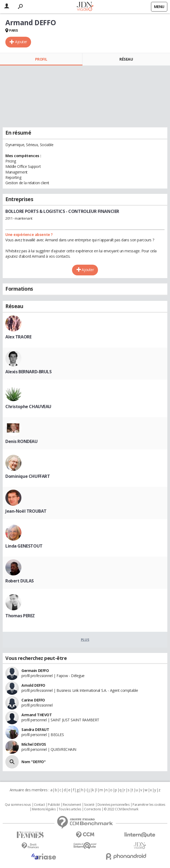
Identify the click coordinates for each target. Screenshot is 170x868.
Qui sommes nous (18, 805)
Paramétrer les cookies (149, 805)
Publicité (54, 805)
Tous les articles (70, 809)
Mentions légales (44, 809)
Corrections (92, 809)
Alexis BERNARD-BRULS (29, 372)
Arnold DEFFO (33, 685)
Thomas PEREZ (20, 616)
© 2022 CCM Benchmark (121, 809)
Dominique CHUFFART (28, 476)
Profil (41, 59)
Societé (89, 805)
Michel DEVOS (34, 744)
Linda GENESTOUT (24, 546)
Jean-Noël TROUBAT (26, 511)
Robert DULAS (20, 581)
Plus (85, 640)
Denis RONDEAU (22, 441)
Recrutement (72, 805)
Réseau (126, 59)
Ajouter (21, 42)
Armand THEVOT (37, 715)
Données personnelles (114, 805)
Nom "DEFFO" (33, 762)
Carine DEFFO (33, 700)
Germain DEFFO (35, 671)
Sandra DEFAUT (35, 730)
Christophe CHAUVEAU (28, 407)
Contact (39, 805)
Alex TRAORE (18, 337)
